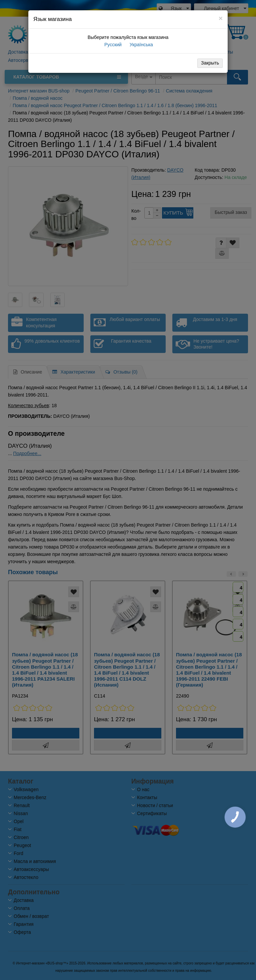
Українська (141, 45)
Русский (112, 45)
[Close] (221, 18)
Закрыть (210, 63)
